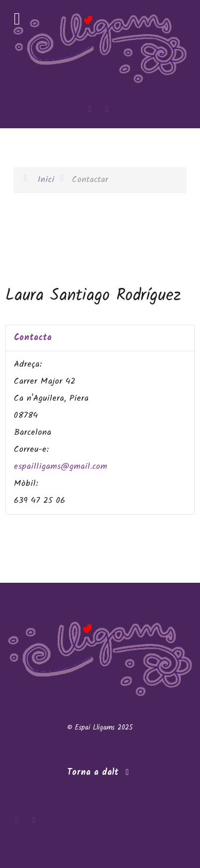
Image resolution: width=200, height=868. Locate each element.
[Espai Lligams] (100, 48)
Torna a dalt (100, 772)
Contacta (33, 338)
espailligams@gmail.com (61, 466)
